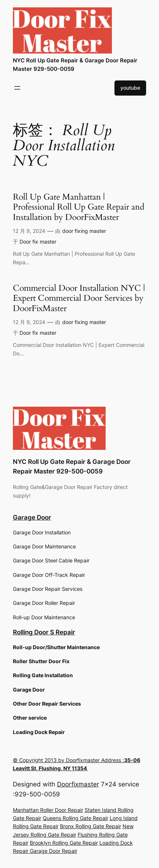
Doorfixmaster (78, 784)
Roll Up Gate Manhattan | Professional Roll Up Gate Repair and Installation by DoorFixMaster (79, 207)
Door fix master (38, 242)
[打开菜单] (17, 88)
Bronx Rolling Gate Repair (91, 826)
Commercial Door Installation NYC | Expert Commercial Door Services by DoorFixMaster (79, 298)
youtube (130, 88)
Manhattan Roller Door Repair (48, 810)
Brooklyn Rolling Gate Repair (64, 843)
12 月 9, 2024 (29, 231)
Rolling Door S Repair (44, 632)
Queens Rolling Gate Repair (75, 818)
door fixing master (84, 231)
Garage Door (32, 517)
